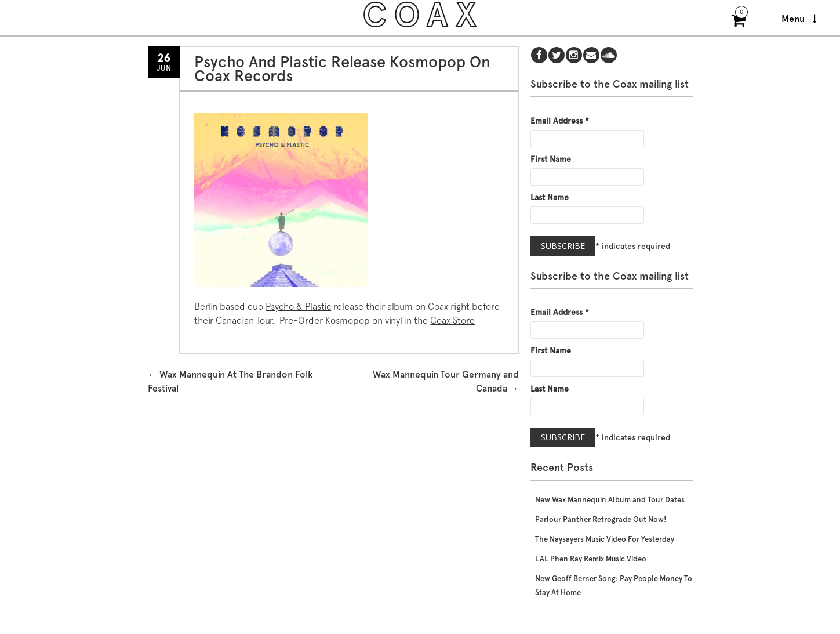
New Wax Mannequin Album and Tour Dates (610, 500)
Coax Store (452, 320)
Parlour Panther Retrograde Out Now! (601, 519)
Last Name (550, 197)
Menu (799, 19)
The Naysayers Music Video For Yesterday (605, 539)
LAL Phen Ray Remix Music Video (591, 559)
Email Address (560, 121)
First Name (551, 159)
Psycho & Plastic (298, 307)
